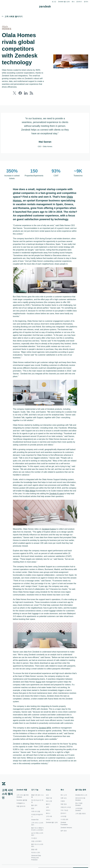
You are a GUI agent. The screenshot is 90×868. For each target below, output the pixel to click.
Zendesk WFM (46, 747)
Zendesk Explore (51, 540)
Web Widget (53, 499)
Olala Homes (27, 200)
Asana (48, 699)
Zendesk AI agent (24, 505)
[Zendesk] (4, 807)
